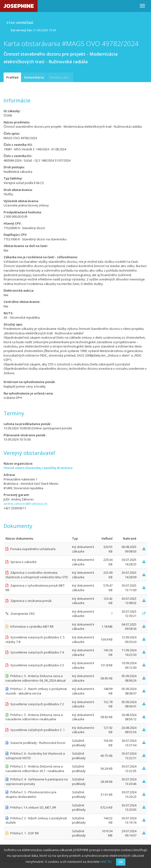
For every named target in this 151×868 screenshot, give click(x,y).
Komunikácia (34, 77)
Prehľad (12, 77)
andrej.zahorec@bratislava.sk (25, 504)
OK (121, 862)
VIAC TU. (106, 862)
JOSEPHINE (19, 6)
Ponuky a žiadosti (61, 77)
